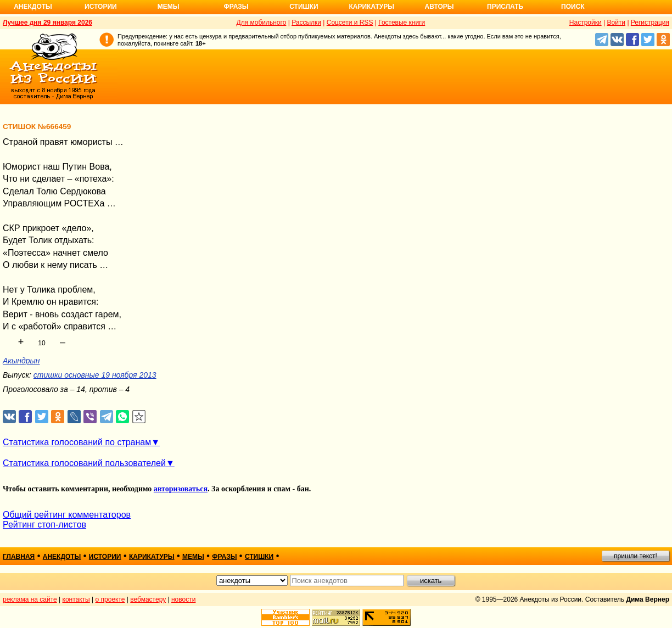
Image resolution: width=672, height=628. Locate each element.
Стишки (304, 7)
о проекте (110, 599)
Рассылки (306, 23)
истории (105, 557)
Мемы (169, 7)
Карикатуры (371, 7)
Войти (616, 23)
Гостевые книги (402, 23)
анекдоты (62, 557)
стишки (259, 557)
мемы (193, 557)
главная (19, 557)
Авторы (439, 7)
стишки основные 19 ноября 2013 (95, 375)
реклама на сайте (30, 599)
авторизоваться (181, 489)
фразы (224, 557)
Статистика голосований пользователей (84, 463)
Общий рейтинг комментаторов (67, 515)
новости (183, 599)
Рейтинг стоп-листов (44, 525)
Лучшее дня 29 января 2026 (47, 23)
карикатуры (152, 557)
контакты (76, 599)
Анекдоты (33, 7)
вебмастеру (148, 599)
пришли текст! (635, 556)
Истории (101, 7)
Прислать (505, 7)
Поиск (573, 7)
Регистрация (650, 23)
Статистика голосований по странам (77, 442)
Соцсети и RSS (350, 23)
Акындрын (21, 361)
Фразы (236, 7)
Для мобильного (262, 23)
